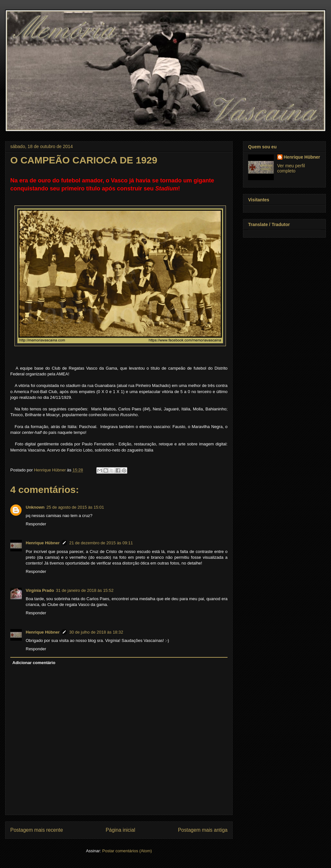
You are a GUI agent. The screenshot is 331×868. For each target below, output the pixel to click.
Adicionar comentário (34, 663)
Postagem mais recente (37, 830)
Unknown (35, 507)
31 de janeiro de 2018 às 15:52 (85, 590)
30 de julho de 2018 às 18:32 (96, 632)
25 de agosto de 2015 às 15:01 (75, 507)
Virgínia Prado (40, 590)
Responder (36, 524)
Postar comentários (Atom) (127, 851)
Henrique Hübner (43, 543)
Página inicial (121, 830)
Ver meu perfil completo (291, 168)
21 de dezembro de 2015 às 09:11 (101, 543)
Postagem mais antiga (203, 830)
